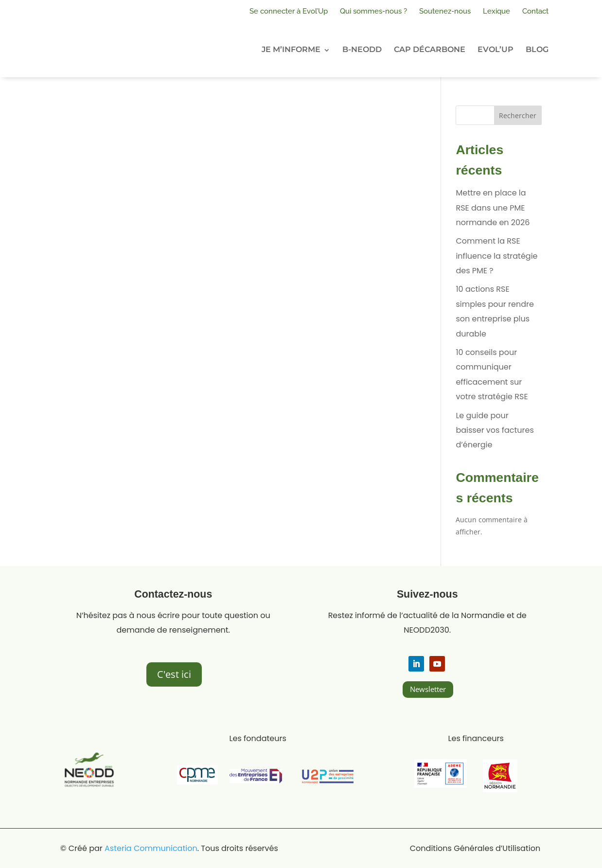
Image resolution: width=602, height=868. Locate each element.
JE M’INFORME (291, 49)
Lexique (496, 11)
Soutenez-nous (445, 11)
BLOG (537, 49)
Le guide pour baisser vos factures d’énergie (495, 430)
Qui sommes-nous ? (373, 11)
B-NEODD (362, 49)
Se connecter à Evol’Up (289, 11)
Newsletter (428, 689)
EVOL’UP (496, 49)
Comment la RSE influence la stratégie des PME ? (496, 256)
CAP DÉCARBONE (430, 49)
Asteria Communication (151, 848)
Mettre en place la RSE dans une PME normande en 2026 (493, 208)
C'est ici (174, 674)
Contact (535, 11)
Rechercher (518, 115)
